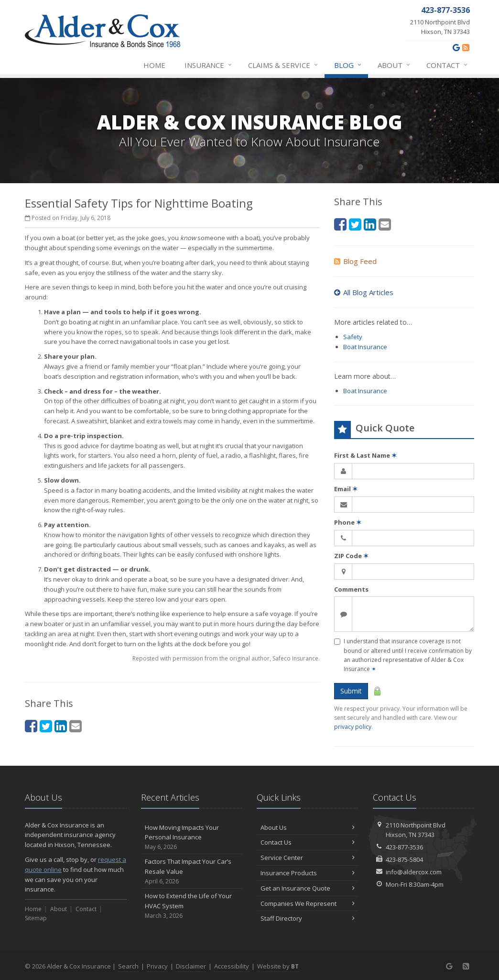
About (394, 65)
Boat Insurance (365, 347)
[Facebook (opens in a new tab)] (31, 726)
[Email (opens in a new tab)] (76, 726)
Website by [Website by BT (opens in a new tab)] (278, 966)
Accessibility (232, 966)
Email (346, 489)
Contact (447, 65)
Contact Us (308, 842)
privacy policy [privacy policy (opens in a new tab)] (353, 727)
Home (154, 65)
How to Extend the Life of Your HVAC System (192, 906)
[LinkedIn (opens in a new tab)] (61, 726)
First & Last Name (365, 455)
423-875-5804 (404, 859)
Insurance (209, 65)
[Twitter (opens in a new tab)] (46, 726)
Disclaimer (191, 966)
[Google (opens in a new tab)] (456, 47)
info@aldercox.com (414, 872)
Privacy (157, 966)
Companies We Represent (308, 903)
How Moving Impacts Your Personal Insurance (192, 837)
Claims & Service (283, 65)
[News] (466, 47)
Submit (351, 691)
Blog (348, 65)
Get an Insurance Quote (308, 888)
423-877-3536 (404, 847)
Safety (353, 337)
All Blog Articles (364, 292)
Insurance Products (308, 873)
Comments (351, 589)
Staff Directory (308, 918)
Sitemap (36, 918)
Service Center (308, 858)
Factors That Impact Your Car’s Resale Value (192, 871)
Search (128, 966)
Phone (348, 522)
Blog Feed (355, 261)
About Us (308, 827)
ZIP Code (351, 556)
